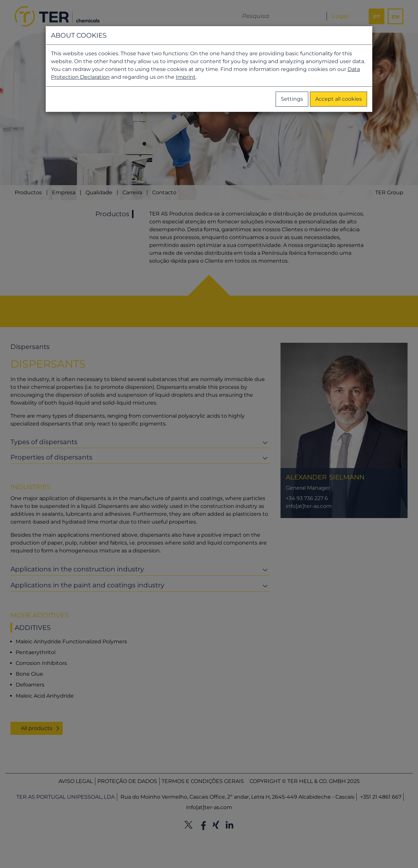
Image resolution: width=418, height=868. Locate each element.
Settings (292, 99)
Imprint (186, 77)
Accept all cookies (338, 99)
